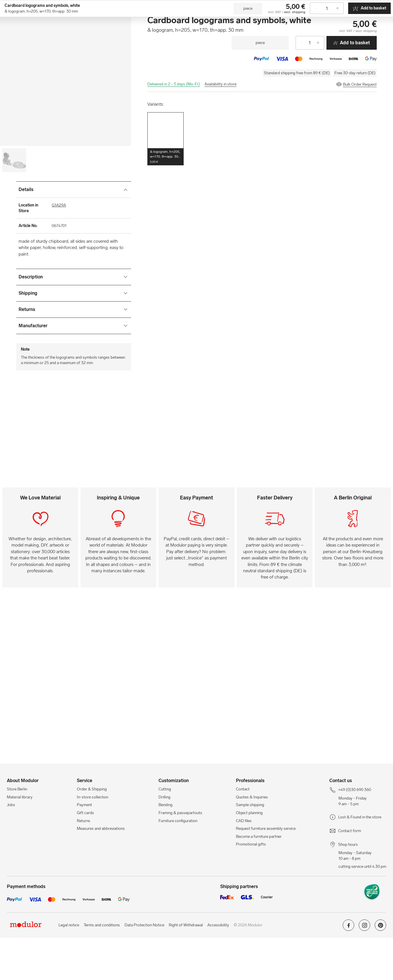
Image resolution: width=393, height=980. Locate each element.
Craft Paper (125, 35)
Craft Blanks (153, 35)
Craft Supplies (66, 35)
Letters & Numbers (95, 50)
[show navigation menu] (11, 35)
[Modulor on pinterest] (380, 970)
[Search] (163, 21)
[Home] (35, 35)
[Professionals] (311, 21)
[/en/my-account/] (366, 21)
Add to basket (352, 85)
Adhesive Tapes (209, 35)
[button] (166, 181)
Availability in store (220, 126)
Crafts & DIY (33, 50)
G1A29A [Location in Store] (59, 247)
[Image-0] (14, 202)
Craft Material (97, 35)
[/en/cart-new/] (379, 21)
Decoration (293, 35)
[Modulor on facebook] (348, 970)
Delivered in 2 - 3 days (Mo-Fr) (174, 126)
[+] (320, 85)
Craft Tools (180, 35)
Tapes (315, 35)
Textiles (271, 35)
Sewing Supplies (243, 35)
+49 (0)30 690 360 (23, 5)
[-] (300, 85)
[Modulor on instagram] (364, 970)
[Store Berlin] (344, 21)
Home (12, 50)
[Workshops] (278, 21)
